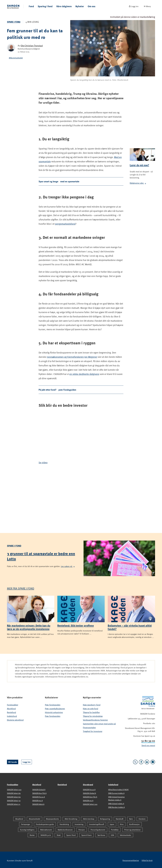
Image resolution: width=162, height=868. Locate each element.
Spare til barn (87, 835)
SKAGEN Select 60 (14, 797)
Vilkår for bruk (147, 860)
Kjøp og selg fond (90, 709)
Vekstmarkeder (125, 835)
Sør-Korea (101, 835)
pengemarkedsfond (65, 224)
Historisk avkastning (54, 712)
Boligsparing (105, 819)
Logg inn (27, 762)
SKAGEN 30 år (46, 835)
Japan (112, 824)
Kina (122, 824)
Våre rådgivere (64, 6)
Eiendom (142, 819)
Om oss (92, 6)
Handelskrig (64, 824)
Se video (43, 462)
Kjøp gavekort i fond (92, 705)
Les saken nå (68, 566)
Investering (79, 824)
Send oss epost (148, 745)
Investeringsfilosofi (97, 824)
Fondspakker (13, 705)
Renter (32, 835)
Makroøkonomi (46, 830)
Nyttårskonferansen (65, 830)
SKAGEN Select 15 (14, 804)
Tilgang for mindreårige (93, 716)
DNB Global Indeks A (116, 804)
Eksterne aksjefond (15, 720)
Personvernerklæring (131, 860)
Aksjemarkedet (34, 819)
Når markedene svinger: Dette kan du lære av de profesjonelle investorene (29, 627)
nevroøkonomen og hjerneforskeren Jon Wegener (72, 357)
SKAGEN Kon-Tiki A (39, 793)
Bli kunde (13, 762)
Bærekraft (120, 819)
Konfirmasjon (134, 824)
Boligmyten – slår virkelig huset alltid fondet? (130, 627)
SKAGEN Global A (39, 790)
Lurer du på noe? (139, 165)
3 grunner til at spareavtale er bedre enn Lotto (41, 556)
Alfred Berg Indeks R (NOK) (118, 790)
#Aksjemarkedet (16, 58)
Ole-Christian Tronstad (32, 46)
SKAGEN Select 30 (14, 801)
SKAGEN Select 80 (14, 793)
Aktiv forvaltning (71, 819)
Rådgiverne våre (138, 183)
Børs (131, 819)
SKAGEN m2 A (37, 801)
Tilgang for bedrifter (91, 712)
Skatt (59, 835)
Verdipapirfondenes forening (95, 720)
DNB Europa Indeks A (116, 793)
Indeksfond (12, 716)
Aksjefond (11, 709)
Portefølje (115, 830)
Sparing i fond (45, 6)
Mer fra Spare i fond (21, 588)
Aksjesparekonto (52, 819)
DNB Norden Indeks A (116, 807)
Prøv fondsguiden (53, 705)
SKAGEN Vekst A (38, 804)
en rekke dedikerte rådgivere (84, 374)
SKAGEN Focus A (39, 797)
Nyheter (80, 6)
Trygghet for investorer (93, 731)
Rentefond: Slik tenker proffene (76, 625)
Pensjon (82, 830)
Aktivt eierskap (89, 819)
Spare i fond (14, 22)
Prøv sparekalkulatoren (55, 709)
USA (112, 835)
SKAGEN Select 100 (14, 790)
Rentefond (11, 712)
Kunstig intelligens (27, 830)
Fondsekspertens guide (45, 824)
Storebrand (88, 784)
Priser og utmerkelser (132, 830)
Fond (31, 6)
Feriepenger (26, 824)
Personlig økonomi (98, 830)
